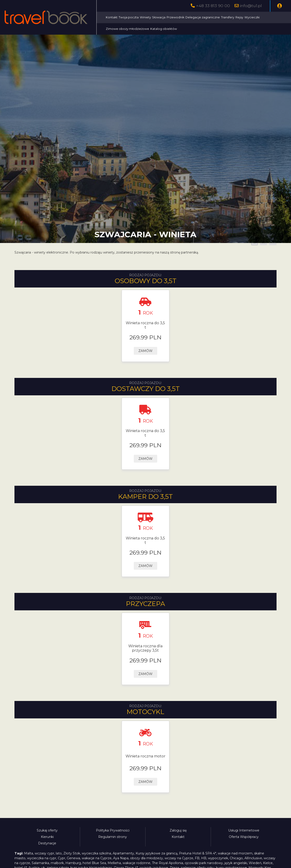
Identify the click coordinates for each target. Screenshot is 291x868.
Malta (29, 853)
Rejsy (240, 17)
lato (59, 853)
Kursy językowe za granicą (157, 853)
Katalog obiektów (164, 29)
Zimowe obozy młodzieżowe (128, 29)
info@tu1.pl (251, 6)
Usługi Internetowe (244, 830)
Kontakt (112, 17)
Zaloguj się (178, 830)
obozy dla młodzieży (147, 858)
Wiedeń (255, 863)
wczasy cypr (44, 853)
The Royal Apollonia (168, 863)
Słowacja (159, 17)
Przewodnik (176, 17)
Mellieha (114, 863)
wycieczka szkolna (96, 853)
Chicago (236, 858)
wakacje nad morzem (235, 853)
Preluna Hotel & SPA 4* (198, 853)
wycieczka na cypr (42, 858)
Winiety (146, 17)
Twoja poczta (129, 17)
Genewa (73, 858)
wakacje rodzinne (136, 863)
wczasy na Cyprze (179, 858)
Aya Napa (121, 858)
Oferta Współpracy (244, 837)
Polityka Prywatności (113, 830)
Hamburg (73, 863)
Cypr (62, 858)
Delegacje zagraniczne (203, 17)
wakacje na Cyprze (97, 858)
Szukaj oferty (47, 830)
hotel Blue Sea (94, 863)
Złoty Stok (72, 853)
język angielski (236, 863)
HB (204, 858)
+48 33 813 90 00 (213, 6)
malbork (57, 863)
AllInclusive (253, 858)
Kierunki (47, 837)
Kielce (268, 863)
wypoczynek (218, 858)
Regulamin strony (113, 837)
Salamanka (40, 863)
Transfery (228, 17)
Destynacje (47, 843)
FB (197, 858)
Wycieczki (252, 17)
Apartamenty (123, 853)
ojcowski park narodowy (204, 863)
